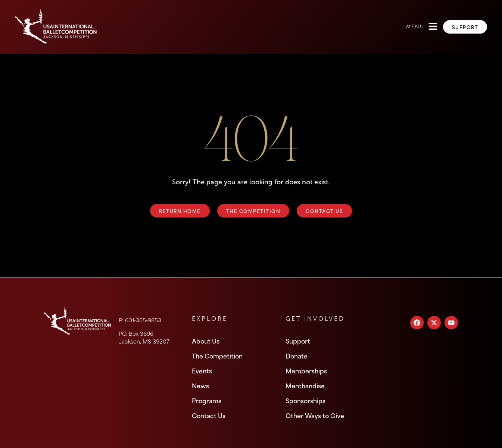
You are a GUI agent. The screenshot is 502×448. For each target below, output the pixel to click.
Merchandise (305, 385)
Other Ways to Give (315, 415)
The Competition (217, 355)
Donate (297, 355)
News (200, 385)
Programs (207, 400)
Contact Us (209, 415)
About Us (206, 341)
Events (202, 370)
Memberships (306, 370)
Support (298, 341)
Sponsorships (305, 400)
